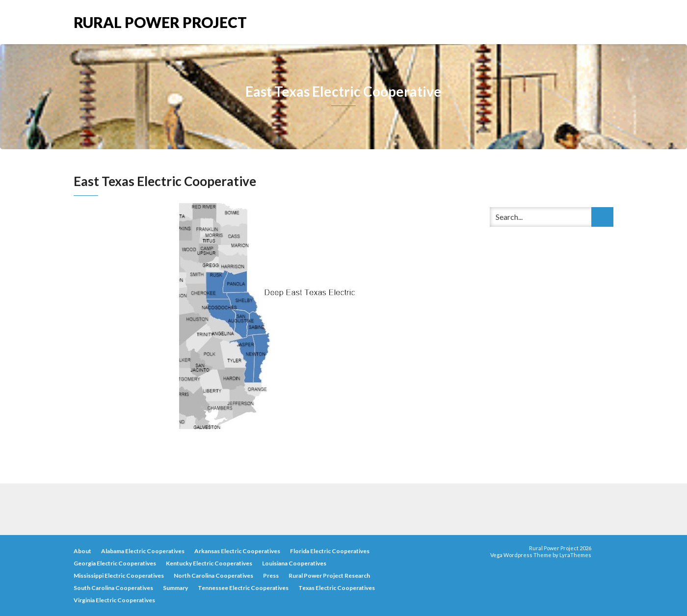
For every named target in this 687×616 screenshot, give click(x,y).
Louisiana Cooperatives (294, 563)
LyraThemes (575, 555)
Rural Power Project (160, 21)
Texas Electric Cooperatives (337, 588)
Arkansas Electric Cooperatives (237, 551)
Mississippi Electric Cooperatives (119, 576)
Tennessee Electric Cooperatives (243, 588)
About (82, 551)
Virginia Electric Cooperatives (114, 600)
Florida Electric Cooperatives (330, 551)
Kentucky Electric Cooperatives (209, 563)
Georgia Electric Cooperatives (115, 563)
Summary (175, 588)
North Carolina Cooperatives (213, 576)
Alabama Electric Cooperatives (143, 551)
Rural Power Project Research (329, 576)
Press (271, 576)
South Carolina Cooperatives (113, 588)
